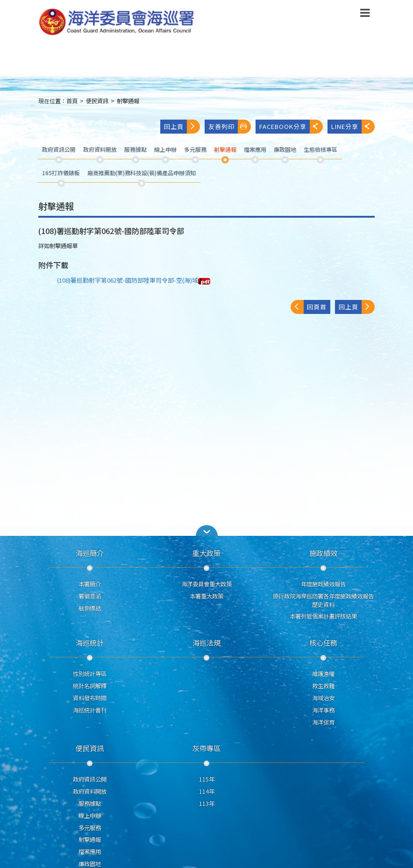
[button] (206, 530)
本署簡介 (90, 584)
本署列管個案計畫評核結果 (323, 616)
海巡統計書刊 (90, 710)
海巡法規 (206, 642)
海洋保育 (323, 722)
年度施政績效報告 (323, 584)
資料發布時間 (90, 698)
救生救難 (323, 686)
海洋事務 (323, 710)
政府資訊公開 (90, 779)
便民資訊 (97, 101)
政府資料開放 (90, 791)
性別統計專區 (90, 674)
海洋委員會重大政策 (206, 584)
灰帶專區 (206, 748)
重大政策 (206, 553)
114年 (207, 791)
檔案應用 (90, 852)
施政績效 (323, 553)
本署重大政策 (206, 596)
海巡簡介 (90, 553)
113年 (207, 804)
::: (33, 105)
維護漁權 (323, 674)
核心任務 (323, 642)
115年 (207, 779)
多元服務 (90, 828)
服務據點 (90, 804)
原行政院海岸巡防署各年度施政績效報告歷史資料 (323, 600)
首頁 (72, 101)
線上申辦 (90, 816)
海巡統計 (90, 642)
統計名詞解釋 (90, 686)
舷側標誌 (90, 608)
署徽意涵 (90, 596)
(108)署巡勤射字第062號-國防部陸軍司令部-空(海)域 (134, 280)
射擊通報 (128, 101)
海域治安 (323, 698)
